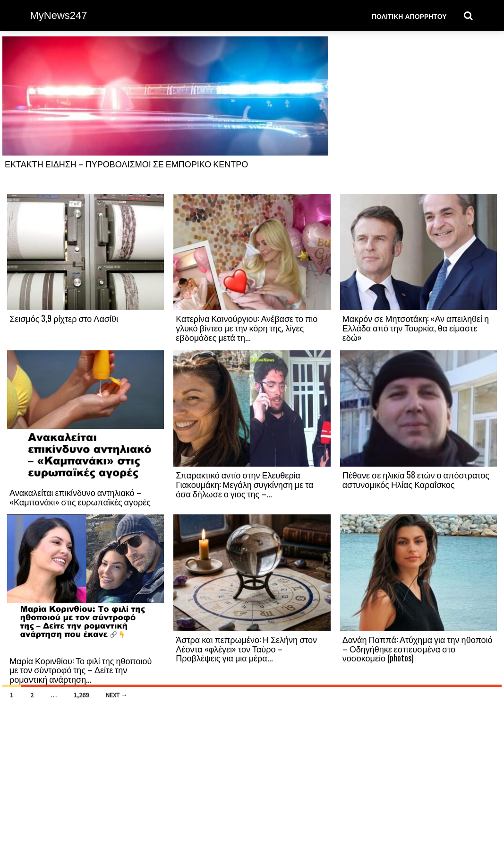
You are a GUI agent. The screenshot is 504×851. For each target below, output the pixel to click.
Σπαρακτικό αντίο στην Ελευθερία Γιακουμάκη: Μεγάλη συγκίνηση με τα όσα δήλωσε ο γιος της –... (244, 484)
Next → (117, 695)
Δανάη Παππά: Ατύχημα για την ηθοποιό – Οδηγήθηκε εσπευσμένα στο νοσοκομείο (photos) (418, 649)
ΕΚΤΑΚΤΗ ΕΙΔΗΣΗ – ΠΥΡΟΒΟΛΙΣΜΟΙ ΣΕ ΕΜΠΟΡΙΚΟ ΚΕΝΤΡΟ (126, 164)
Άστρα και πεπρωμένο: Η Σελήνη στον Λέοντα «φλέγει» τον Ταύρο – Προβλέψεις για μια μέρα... (246, 649)
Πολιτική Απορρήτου (409, 16)
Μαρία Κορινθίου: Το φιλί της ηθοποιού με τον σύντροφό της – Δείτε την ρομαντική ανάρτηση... (81, 670)
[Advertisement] (419, 114)
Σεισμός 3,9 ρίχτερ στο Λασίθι (64, 318)
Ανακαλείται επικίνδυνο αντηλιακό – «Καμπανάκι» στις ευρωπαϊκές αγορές (80, 497)
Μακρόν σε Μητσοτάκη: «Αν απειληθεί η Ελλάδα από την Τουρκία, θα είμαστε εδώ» (416, 328)
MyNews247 (59, 15)
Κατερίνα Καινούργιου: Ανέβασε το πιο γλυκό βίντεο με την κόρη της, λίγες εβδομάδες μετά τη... (247, 328)
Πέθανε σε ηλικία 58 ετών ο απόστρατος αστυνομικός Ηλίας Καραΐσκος (416, 479)
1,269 (81, 695)
